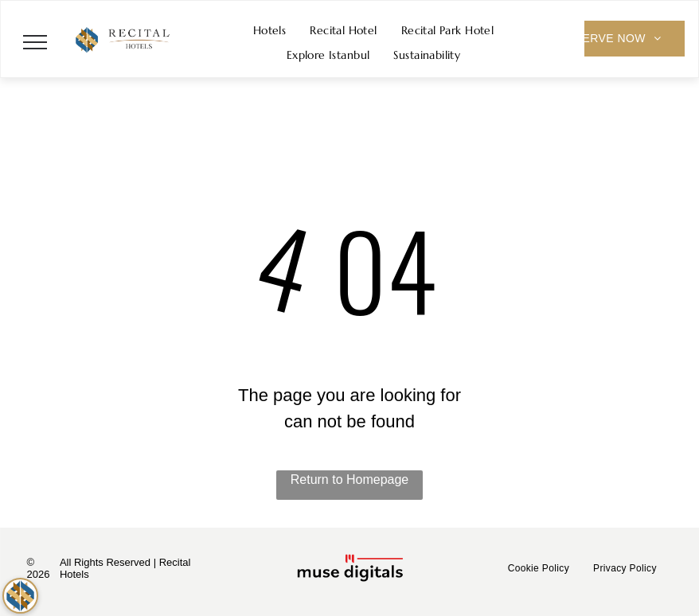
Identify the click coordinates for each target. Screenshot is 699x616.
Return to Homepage (350, 480)
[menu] (35, 42)
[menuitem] (270, 31)
